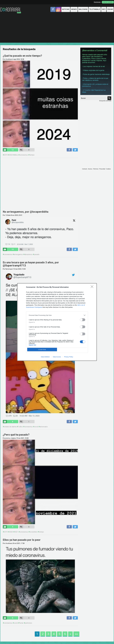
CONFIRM (42, 350)
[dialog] (57, 322)
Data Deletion (45, 357)
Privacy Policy (69, 357)
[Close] (93, 287)
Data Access (57, 357)
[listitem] (57, 315)
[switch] (83, 320)
